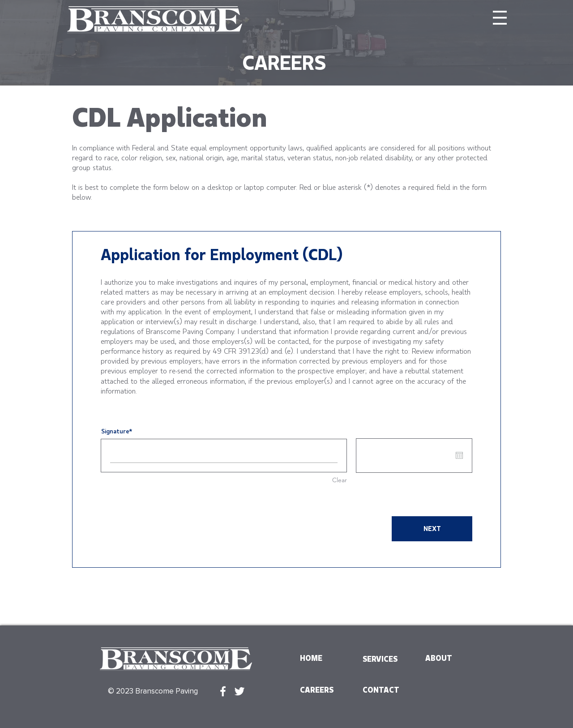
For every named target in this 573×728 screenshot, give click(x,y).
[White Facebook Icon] (223, 691)
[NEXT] (432, 529)
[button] (500, 18)
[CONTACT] (384, 690)
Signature (115, 431)
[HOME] (321, 658)
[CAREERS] (321, 690)
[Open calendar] (459, 455)
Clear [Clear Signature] (340, 480)
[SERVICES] (384, 659)
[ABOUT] (447, 658)
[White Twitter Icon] (239, 691)
